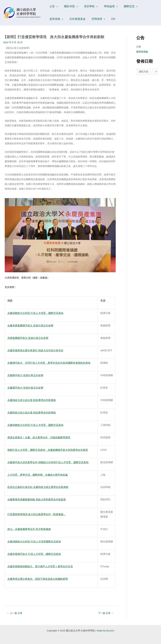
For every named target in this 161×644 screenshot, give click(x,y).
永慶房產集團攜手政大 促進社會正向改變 (30, 326)
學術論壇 (109, 6)
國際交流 (128, 6)
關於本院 (70, 6)
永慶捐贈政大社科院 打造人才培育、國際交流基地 (35, 313)
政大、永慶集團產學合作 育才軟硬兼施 (29, 529)
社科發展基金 (57, 19)
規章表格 (147, 6)
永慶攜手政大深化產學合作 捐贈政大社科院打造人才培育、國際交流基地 (48, 462)
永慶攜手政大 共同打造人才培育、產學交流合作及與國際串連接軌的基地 (49, 363)
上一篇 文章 (15, 613)
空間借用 (78, 19)
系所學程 (89, 6)
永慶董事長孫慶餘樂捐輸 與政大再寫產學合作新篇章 (37, 500)
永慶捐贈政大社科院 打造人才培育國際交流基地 (34, 542)
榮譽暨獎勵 (142, 52)
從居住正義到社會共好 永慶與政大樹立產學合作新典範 (38, 487)
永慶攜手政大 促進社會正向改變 (25, 375)
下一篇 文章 (106, 613)
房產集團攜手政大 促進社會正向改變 (28, 338)
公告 (53, 6)
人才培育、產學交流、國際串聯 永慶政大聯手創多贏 (38, 475)
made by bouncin (105, 631)
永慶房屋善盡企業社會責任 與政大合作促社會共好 (35, 350)
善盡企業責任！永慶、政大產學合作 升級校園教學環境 (39, 437)
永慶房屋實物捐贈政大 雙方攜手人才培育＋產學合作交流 (40, 566)
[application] (56, 6)
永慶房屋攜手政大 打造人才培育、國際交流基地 (34, 554)
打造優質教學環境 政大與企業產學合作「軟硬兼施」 (37, 514)
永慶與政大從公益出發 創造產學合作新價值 (32, 400)
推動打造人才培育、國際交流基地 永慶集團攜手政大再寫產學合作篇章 (48, 450)
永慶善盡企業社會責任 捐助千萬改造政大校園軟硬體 (38, 579)
